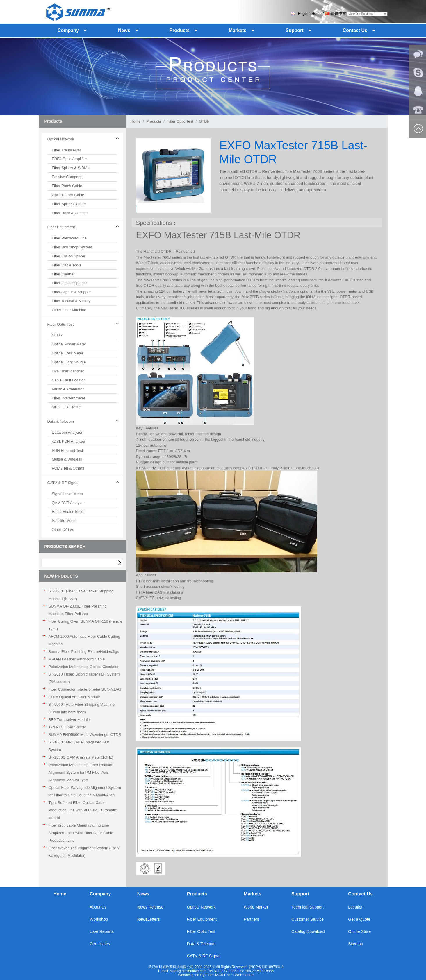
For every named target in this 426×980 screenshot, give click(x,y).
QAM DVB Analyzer (68, 503)
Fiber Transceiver (66, 150)
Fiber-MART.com (220, 975)
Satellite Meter (64, 521)
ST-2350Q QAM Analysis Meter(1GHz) (81, 757)
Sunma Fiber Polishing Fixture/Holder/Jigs (84, 652)
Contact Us (360, 894)
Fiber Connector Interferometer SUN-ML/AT (85, 689)
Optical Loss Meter (67, 353)
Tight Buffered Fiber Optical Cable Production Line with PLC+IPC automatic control (83, 810)
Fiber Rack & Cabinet (70, 213)
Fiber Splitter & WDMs (71, 168)
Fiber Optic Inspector (69, 283)
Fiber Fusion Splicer (69, 256)
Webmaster (244, 975)
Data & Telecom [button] (61, 421)
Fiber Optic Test (180, 121)
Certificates (100, 944)
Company (100, 894)
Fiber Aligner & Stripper (71, 292)
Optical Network (201, 907)
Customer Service (308, 919)
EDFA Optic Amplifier (69, 159)
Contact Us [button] (355, 30)
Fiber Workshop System (72, 247)
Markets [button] (238, 30)
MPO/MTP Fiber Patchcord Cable (77, 659)
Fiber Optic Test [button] (61, 324)
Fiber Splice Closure (69, 204)
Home (136, 121)
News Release (150, 907)
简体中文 (335, 14)
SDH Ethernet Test (67, 450)
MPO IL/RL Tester (67, 407)
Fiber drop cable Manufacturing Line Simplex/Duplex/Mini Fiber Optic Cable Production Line (81, 833)
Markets (252, 894)
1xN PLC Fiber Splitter (67, 727)
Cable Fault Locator (68, 380)
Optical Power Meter (69, 344)
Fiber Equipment (202, 919)
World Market (256, 907)
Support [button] (294, 30)
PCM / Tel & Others (68, 468)
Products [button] (180, 30)
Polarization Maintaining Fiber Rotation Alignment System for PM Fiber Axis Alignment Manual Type (81, 772)
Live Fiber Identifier (68, 371)
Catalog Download (308, 931)
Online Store (359, 931)
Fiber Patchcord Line (69, 238)
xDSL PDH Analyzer (69, 441)
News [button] (124, 30)
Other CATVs (63, 530)
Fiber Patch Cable (67, 186)
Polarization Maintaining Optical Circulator (84, 667)
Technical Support (308, 907)
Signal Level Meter (67, 494)
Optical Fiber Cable (68, 195)
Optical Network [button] (61, 139)
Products (154, 121)
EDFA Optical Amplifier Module (74, 697)
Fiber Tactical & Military (71, 301)
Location (356, 907)
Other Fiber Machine (69, 310)
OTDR (57, 335)
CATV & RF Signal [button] (63, 483)
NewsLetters (149, 919)
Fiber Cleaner (63, 274)
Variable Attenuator (68, 389)
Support (300, 894)
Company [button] (68, 30)
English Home (306, 14)
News (143, 894)
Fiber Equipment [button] (61, 227)
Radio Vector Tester (68, 512)
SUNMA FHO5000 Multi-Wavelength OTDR (85, 735)
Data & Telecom (201, 944)
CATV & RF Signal (204, 956)
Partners (251, 919)
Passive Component (69, 177)
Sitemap (355, 944)
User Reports (101, 931)
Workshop (99, 919)
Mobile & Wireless (67, 459)
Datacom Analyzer (67, 432)
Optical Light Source (69, 362)
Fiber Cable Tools (66, 265)
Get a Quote (359, 919)
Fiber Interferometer (68, 398)
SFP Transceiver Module (69, 720)
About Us (98, 907)
